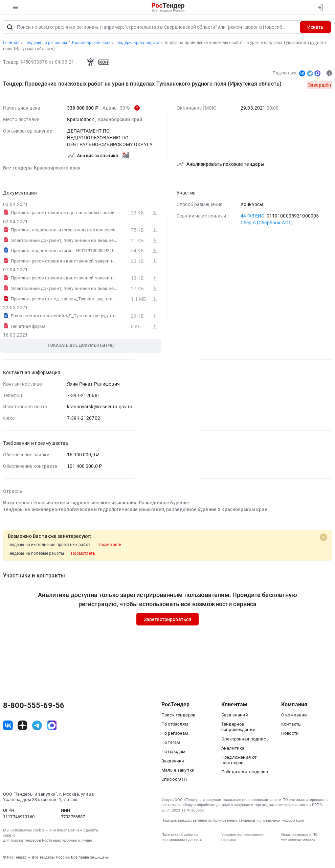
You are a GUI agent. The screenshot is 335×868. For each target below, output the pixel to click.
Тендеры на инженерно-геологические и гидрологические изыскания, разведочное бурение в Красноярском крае (135, 510)
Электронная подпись (245, 739)
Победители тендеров (245, 772)
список (309, 841)
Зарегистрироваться (168, 620)
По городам (173, 752)
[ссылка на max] (52, 726)
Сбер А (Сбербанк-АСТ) (267, 223)
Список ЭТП (174, 780)
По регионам (175, 734)
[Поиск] (10, 28)
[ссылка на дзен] (23, 726)
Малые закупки (178, 771)
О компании (294, 716)
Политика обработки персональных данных (182, 838)
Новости (290, 734)
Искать (315, 28)
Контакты (291, 725)
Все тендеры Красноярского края (42, 168)
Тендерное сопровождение (238, 727)
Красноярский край (120, 120)
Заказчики (173, 762)
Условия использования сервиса (243, 838)
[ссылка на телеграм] (37, 726)
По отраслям (175, 725)
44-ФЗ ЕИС (252, 216)
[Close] (323, 538)
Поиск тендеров (178, 716)
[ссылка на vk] (8, 726)
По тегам (171, 743)
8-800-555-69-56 (34, 706)
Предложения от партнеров (239, 761)
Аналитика (233, 749)
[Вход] (320, 7)
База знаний (235, 716)
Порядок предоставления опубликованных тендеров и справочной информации (233, 821)
